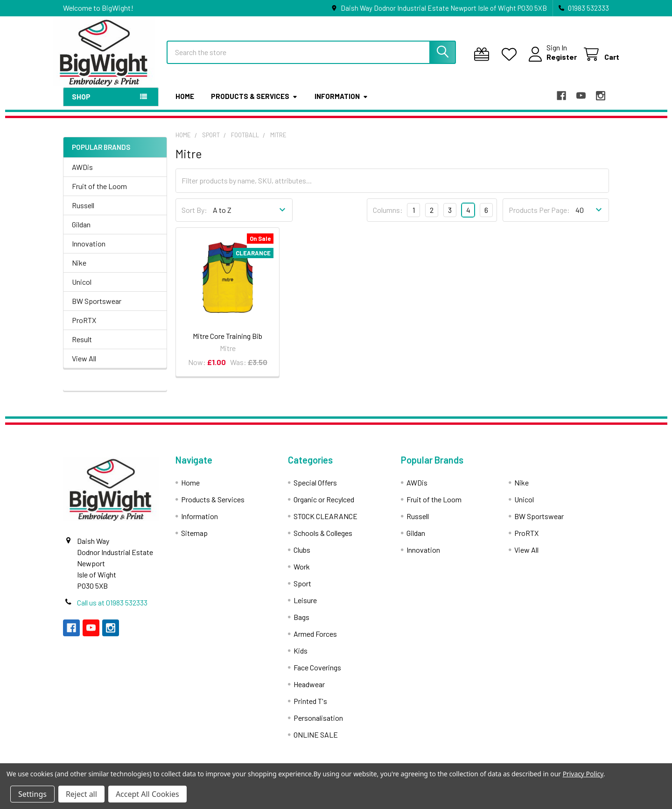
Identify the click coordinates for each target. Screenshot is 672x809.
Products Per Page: (539, 218)
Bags (301, 624)
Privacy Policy (583, 774)
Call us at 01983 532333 (112, 610)
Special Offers (315, 490)
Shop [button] (81, 105)
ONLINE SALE (316, 742)
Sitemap (194, 540)
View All (84, 366)
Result (82, 347)
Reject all (81, 794)
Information (341, 104)
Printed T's (310, 708)
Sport (302, 591)
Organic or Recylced (324, 507)
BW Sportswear (97, 308)
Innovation (89, 251)
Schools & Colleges (323, 540)
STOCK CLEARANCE (325, 524)
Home (185, 104)
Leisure (305, 608)
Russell (83, 213)
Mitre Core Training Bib (227, 343)
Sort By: (194, 218)
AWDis (82, 174)
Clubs (302, 557)
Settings (32, 794)
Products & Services (254, 104)
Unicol (82, 289)
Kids (301, 658)
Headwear (309, 692)
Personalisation (318, 725)
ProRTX (84, 327)
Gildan (81, 232)
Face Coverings (317, 675)
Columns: (388, 217)
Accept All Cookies (147, 794)
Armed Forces (315, 641)
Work (302, 574)
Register (551, 62)
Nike (79, 270)
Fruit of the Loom (99, 193)
